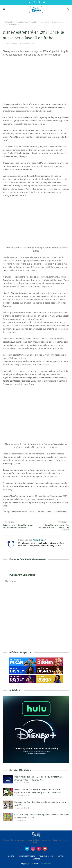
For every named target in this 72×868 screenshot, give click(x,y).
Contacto (61, 856)
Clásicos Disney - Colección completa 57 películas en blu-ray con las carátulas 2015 (42, 816)
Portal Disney (11, 44)
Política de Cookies (46, 856)
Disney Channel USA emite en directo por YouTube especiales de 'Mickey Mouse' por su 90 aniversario (37, 791)
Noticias (11, 856)
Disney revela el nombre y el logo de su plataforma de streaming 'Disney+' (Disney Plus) (39, 778)
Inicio (7, 22)
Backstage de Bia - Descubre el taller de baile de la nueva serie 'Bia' (40, 804)
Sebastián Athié (60, 512)
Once (49, 512)
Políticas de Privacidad (26, 856)
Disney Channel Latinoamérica (21, 22)
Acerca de (36, 859)
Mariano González (37, 512)
